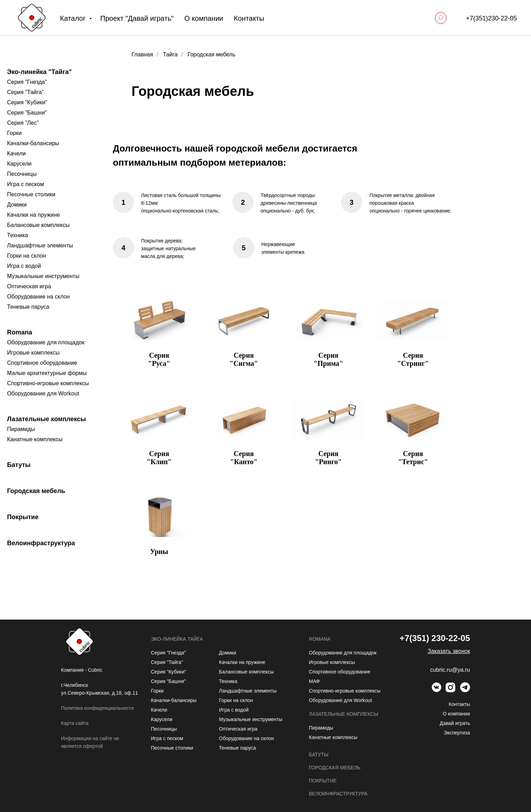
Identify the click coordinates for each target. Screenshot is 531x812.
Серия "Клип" (159, 458)
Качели (16, 153)
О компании (204, 18)
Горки (14, 133)
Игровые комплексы (33, 353)
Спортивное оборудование (42, 363)
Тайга (170, 54)
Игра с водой (24, 266)
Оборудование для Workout (43, 393)
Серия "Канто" (244, 458)
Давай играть (455, 723)
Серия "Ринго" (328, 458)
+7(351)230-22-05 (491, 18)
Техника (17, 235)
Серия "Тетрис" (413, 458)
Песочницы (22, 174)
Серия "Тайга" (25, 92)
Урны (159, 552)
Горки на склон (26, 256)
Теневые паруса (28, 307)
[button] (449, 651)
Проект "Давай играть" (137, 18)
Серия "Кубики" (27, 102)
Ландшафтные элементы (40, 245)
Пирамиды (21, 429)
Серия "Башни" (27, 113)
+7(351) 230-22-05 (435, 638)
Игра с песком (26, 184)
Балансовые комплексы (38, 225)
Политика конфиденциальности (97, 708)
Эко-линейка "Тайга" (39, 72)
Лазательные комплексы (47, 419)
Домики (17, 205)
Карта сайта (75, 723)
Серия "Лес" (23, 123)
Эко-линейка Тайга (177, 639)
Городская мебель (36, 491)
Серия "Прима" (328, 359)
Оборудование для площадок (46, 342)
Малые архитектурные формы (47, 373)
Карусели (19, 164)
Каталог (74, 18)
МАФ (314, 681)
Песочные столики (31, 194)
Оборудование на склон (38, 297)
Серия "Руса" (159, 359)
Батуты (19, 465)
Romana (20, 332)
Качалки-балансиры (33, 143)
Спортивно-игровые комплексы (48, 383)
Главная (142, 54)
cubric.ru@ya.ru (450, 670)
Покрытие (23, 517)
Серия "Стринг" (413, 359)
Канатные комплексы (35, 439)
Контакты (249, 18)
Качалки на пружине (33, 215)
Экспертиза (457, 733)
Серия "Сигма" (244, 359)
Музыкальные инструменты (43, 276)
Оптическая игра (29, 286)
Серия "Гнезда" (27, 82)
